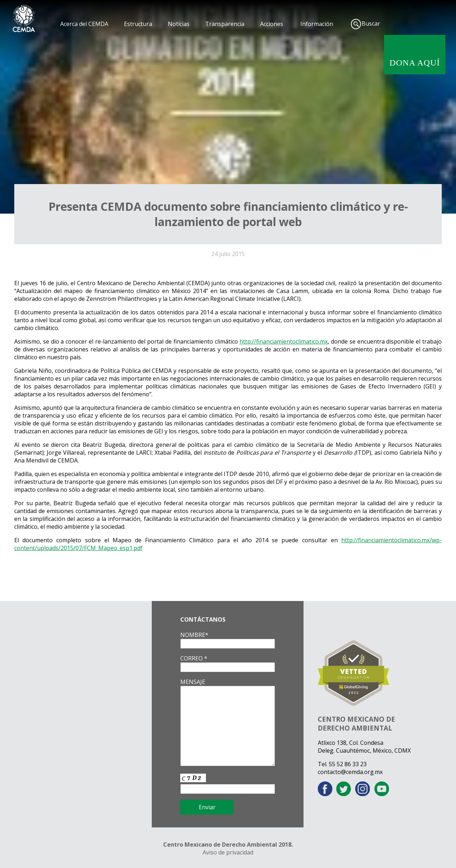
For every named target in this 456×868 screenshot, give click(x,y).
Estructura (138, 24)
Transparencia (225, 24)
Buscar (371, 23)
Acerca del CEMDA (84, 24)
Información (317, 24)
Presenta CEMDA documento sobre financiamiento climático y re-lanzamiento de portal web (228, 214)
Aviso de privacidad (228, 852)
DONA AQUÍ (415, 63)
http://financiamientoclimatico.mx (284, 341)
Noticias (179, 24)
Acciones (272, 24)
